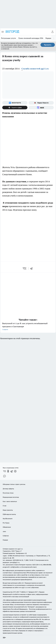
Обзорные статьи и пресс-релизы (14, 484)
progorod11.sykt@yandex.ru (12, 567)
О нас (5, 506)
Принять (48, 45)
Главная (5, 540)
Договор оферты (8, 489)
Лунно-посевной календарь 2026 (31, 38)
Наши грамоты (8, 510)
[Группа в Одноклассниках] (8, 471)
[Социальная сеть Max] (41, 108)
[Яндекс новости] (41, 103)
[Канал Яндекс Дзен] (15, 108)
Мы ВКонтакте (8, 519)
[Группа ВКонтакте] (15, 103)
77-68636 (22, 592)
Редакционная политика (11, 497)
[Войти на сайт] (52, 32)
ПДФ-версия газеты (9, 514)
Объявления (7, 527)
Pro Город (6, 523)
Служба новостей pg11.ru (35, 69)
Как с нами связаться (10, 501)
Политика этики (8, 493)
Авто (4, 531)
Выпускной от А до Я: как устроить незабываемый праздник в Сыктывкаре (28, 327)
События (6, 536)
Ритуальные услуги (9, 38)
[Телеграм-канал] (12, 471)
